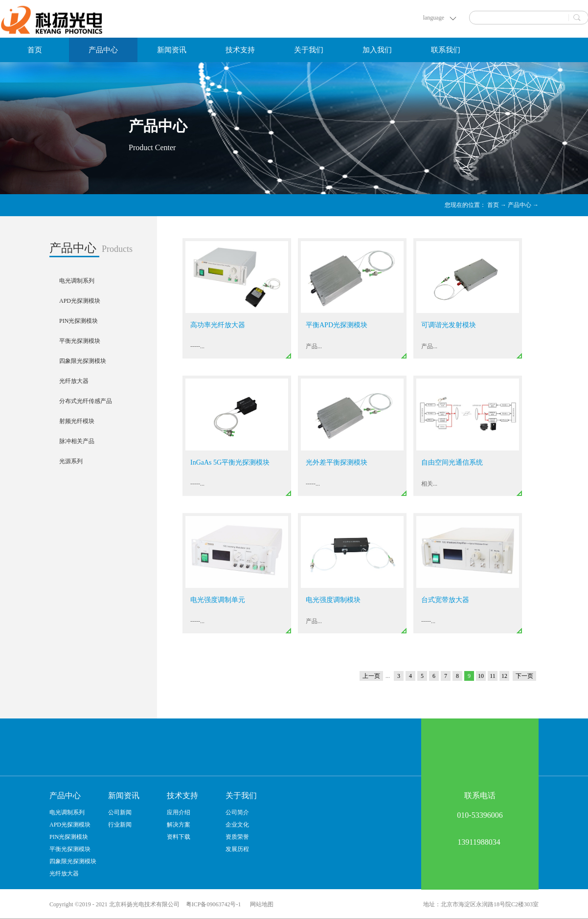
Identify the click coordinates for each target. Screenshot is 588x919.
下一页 (524, 676)
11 (493, 676)
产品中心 (520, 205)
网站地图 (260, 904)
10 (481, 676)
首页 (35, 50)
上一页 (371, 676)
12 (504, 676)
